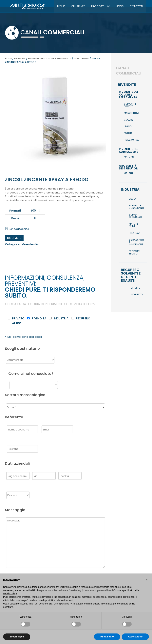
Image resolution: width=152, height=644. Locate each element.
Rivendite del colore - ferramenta (50, 59)
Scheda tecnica (17, 229)
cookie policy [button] (10, 594)
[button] (147, 580)
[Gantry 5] (19, 6)
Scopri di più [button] (17, 637)
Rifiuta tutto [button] (107, 637)
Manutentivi (81, 59)
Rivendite (20, 59)
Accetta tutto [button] (135, 637)
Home (8, 59)
